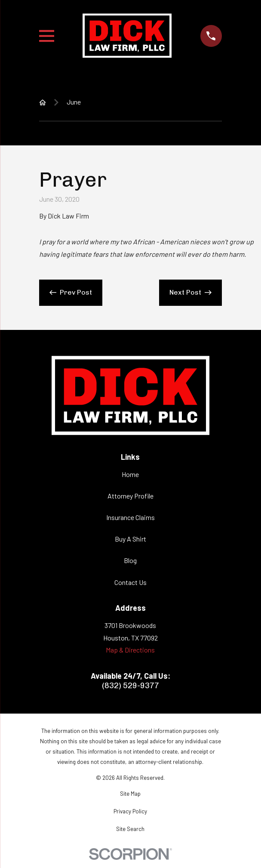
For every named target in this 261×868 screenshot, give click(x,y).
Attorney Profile (130, 496)
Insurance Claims (130, 517)
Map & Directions (130, 650)
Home (130, 474)
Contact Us (130, 582)
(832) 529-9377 (130, 686)
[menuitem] (130, 794)
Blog (130, 560)
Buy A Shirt (130, 539)
